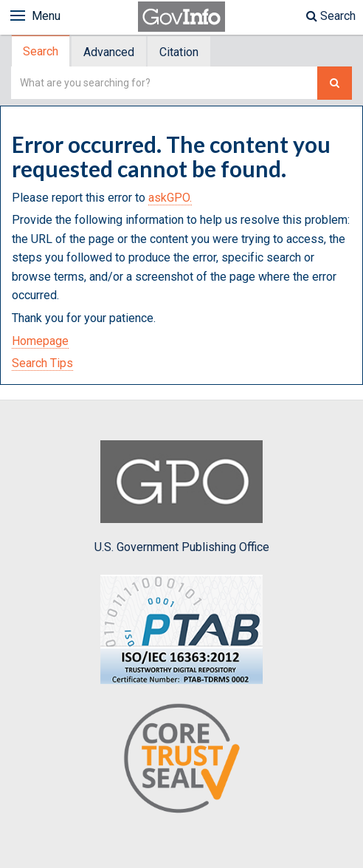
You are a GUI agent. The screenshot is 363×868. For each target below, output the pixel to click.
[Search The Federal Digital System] (335, 83)
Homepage (40, 341)
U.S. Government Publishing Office (182, 497)
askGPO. (170, 198)
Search (331, 16)
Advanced (109, 52)
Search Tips (42, 363)
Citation (179, 52)
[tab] (41, 51)
